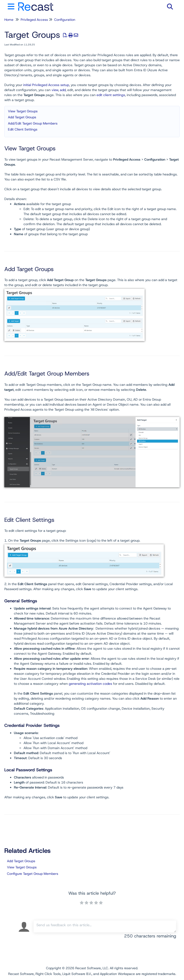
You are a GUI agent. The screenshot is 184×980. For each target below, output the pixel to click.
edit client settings (111, 95)
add (63, 90)
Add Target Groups (22, 117)
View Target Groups (23, 111)
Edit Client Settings (23, 129)
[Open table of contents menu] (12, 6)
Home (9, 20)
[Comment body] (105, 926)
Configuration (65, 20)
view (55, 90)
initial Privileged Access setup (46, 85)
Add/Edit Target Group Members (33, 123)
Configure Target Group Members (33, 874)
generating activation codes (90, 684)
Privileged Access (34, 20)
